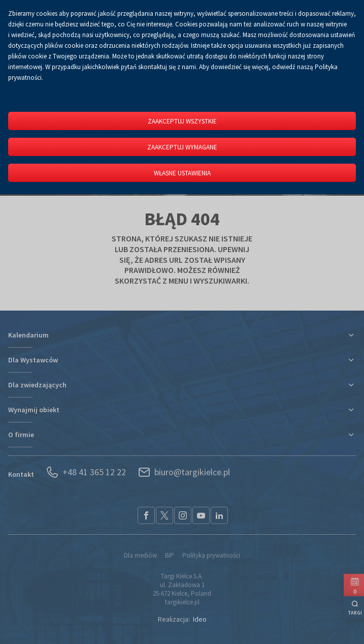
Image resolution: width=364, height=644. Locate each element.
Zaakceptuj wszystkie (182, 121)
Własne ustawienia (182, 173)
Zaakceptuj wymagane (182, 147)
